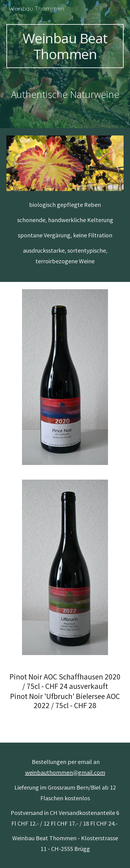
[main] (65, 46)
